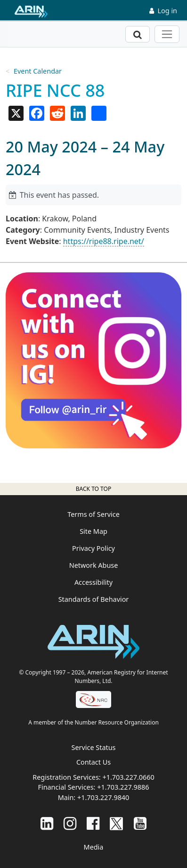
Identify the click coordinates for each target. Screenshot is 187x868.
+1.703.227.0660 (128, 777)
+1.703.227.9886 (123, 787)
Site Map (93, 531)
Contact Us (93, 762)
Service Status (94, 747)
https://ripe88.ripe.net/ (104, 241)
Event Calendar (38, 71)
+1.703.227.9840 (103, 797)
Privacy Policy (93, 548)
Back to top (93, 489)
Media (94, 847)
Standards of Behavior (94, 599)
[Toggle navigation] (167, 34)
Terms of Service (93, 514)
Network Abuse (94, 565)
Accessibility (93, 582)
